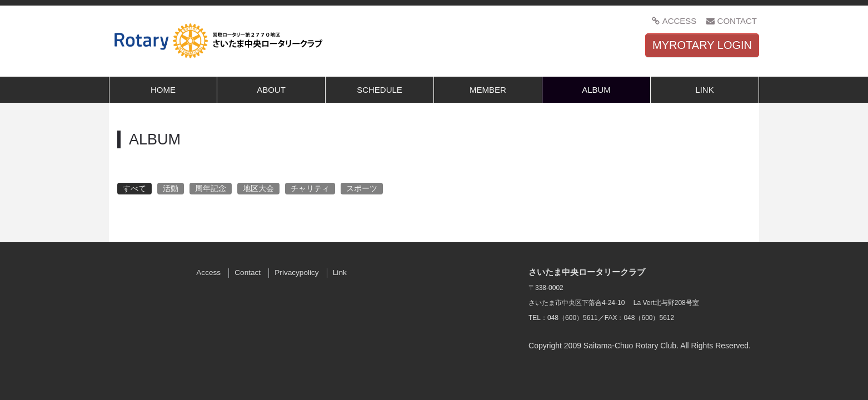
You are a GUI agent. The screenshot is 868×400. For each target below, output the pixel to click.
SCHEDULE (380, 90)
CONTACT (732, 21)
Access (208, 272)
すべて (134, 189)
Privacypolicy (296, 272)
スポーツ (362, 189)
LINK (704, 90)
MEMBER (488, 90)
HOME (163, 90)
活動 (171, 189)
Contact (248, 272)
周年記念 (211, 189)
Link (340, 272)
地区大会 (258, 189)
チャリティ (310, 189)
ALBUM (596, 90)
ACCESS (674, 21)
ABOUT (271, 90)
